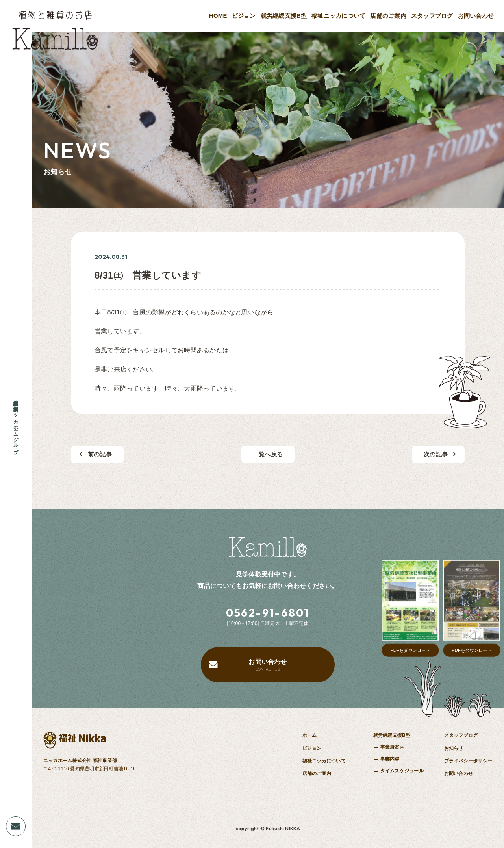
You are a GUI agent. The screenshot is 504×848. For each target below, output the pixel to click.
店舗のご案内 (388, 16)
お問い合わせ (476, 16)
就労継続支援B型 (284, 16)
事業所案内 (392, 747)
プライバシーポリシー (468, 761)
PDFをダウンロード (410, 650)
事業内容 (390, 759)
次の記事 (440, 454)
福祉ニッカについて (338, 16)
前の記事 (96, 454)
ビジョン (244, 16)
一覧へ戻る (268, 454)
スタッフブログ (432, 16)
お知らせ (454, 748)
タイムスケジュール (402, 771)
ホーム (310, 735)
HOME (218, 16)
